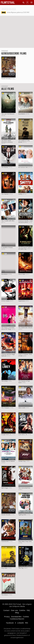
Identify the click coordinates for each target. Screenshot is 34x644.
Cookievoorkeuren (17, 619)
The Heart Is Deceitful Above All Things (8, 328)
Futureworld (5, 541)
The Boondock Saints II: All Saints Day (25, 248)
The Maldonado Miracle (25, 328)
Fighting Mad (22, 515)
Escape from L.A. (6, 434)
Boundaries (22, 114)
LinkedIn (21, 623)
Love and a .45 (23, 434)
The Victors (5, 595)
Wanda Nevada (6, 79)
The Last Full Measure (8, 114)
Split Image (5, 488)
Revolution (4, 274)
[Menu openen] (31, 2)
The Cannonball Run (24, 488)
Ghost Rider (22, 274)
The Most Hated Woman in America (7, 141)
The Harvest (5, 194)
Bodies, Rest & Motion (8, 461)
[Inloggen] (27, 2)
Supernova (22, 301)
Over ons (14, 610)
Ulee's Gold (22, 408)
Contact (6, 610)
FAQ (28, 610)
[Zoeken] (23, 2)
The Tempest (5, 408)
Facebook (10, 623)
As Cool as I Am (23, 167)
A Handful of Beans (7, 247)
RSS (27, 623)
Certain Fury (22, 461)
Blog (17, 613)
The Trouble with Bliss (8, 221)
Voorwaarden (16, 617)
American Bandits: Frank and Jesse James (26, 221)
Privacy (7, 617)
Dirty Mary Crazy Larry (25, 541)
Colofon (22, 610)
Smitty (20, 194)
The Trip (21, 568)
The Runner (5, 167)
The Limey (4, 381)
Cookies (26, 617)
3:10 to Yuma (5, 301)
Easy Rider (4, 568)
